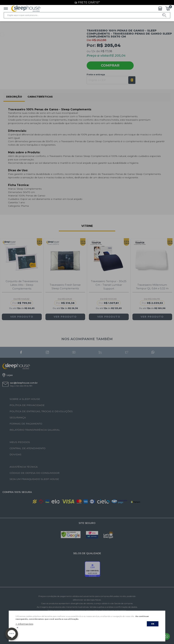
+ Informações (24, 624)
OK (153, 624)
